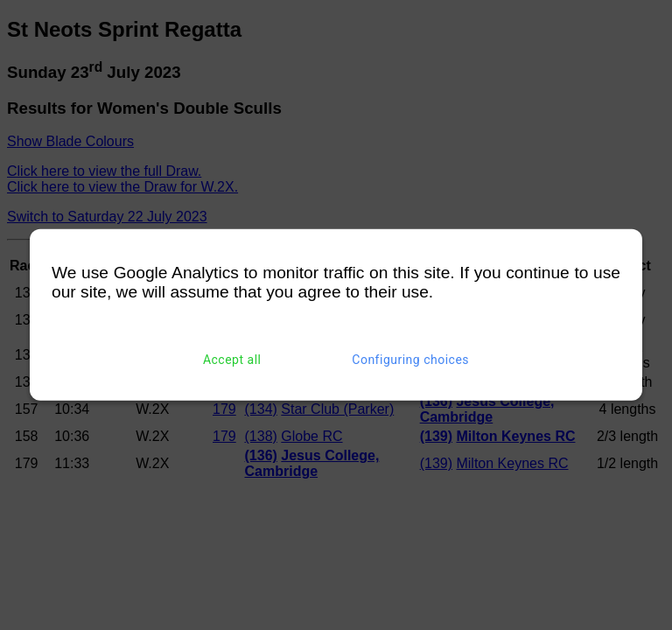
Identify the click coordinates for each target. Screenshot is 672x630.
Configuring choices (410, 360)
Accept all (232, 360)
